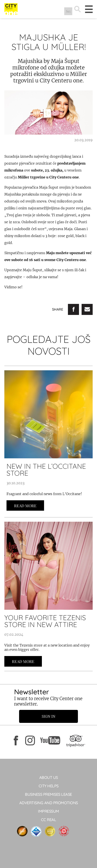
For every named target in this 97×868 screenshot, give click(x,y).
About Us (49, 777)
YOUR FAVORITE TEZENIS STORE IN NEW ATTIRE (45, 621)
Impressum (48, 811)
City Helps (49, 786)
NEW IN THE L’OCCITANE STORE (46, 470)
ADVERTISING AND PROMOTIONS (49, 803)
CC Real (49, 820)
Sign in (48, 716)
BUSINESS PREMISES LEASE (48, 794)
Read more (25, 506)
